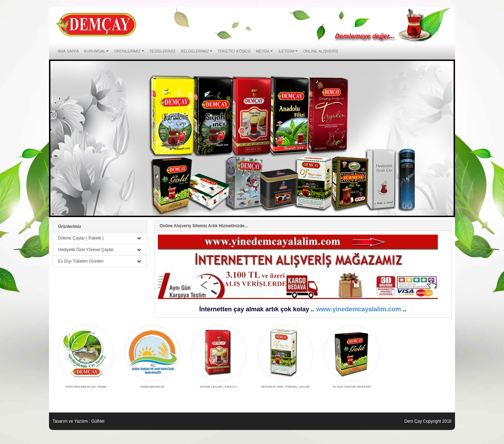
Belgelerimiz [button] (197, 51)
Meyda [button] (264, 51)
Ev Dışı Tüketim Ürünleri (100, 261)
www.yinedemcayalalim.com (358, 309)
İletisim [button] (288, 51)
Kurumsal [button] (96, 51)
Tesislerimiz (163, 51)
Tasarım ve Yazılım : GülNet (78, 421)
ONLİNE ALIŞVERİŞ (321, 51)
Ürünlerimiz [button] (129, 51)
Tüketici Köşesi (234, 51)
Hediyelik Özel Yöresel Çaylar (100, 250)
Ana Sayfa (68, 51)
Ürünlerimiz (70, 227)
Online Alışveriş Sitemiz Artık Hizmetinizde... (204, 226)
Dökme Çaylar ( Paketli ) (100, 238)
